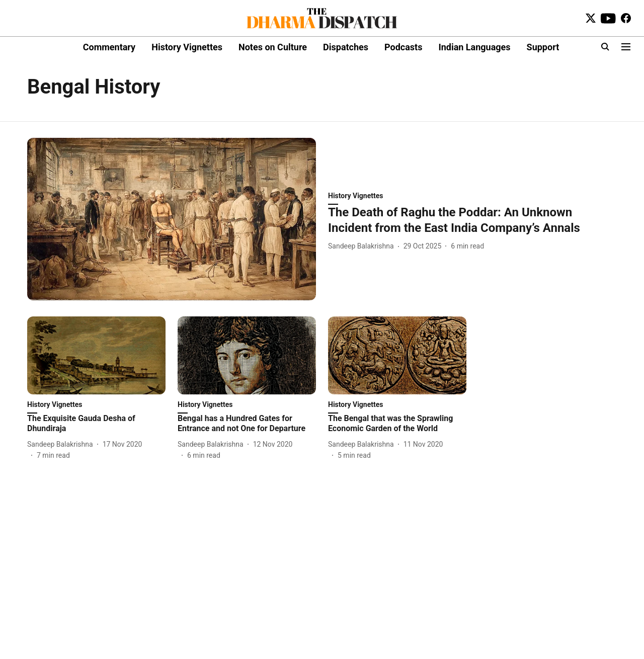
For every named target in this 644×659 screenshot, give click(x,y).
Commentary (109, 47)
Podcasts (403, 47)
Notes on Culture (273, 47)
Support (543, 47)
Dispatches (346, 47)
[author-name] (363, 246)
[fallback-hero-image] (172, 219)
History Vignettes (187, 47)
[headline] (472, 220)
